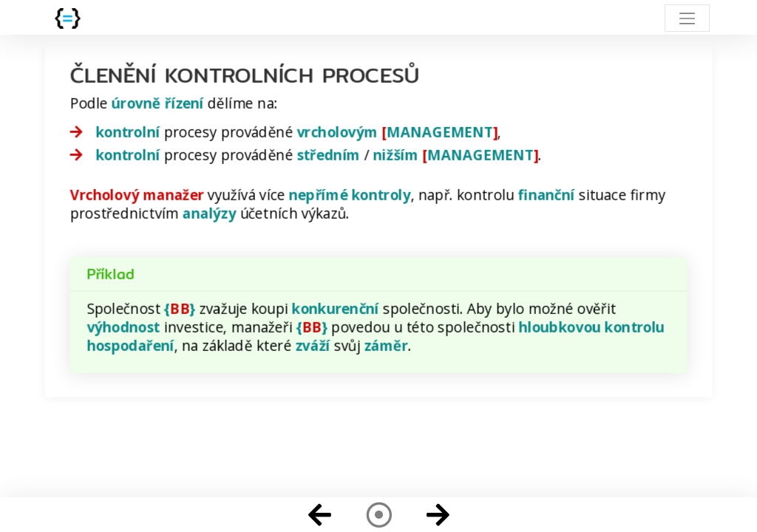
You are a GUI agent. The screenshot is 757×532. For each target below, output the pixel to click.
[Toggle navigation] (687, 18)
